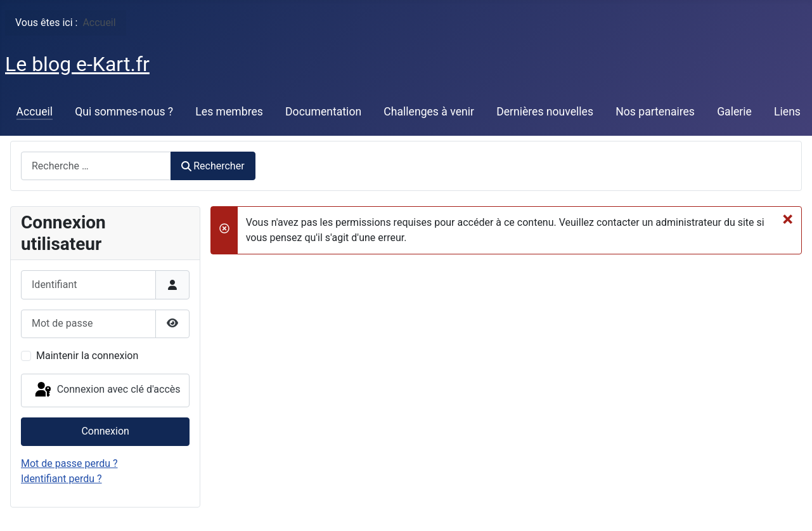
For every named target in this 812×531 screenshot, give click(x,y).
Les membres (229, 112)
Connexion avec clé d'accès (107, 390)
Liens (787, 112)
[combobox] (96, 166)
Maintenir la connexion (87, 356)
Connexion (105, 431)
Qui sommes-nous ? (124, 112)
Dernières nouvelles (545, 112)
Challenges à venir (429, 112)
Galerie (734, 112)
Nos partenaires (655, 112)
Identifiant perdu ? (61, 479)
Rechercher (213, 166)
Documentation (323, 112)
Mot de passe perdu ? (69, 463)
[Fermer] (788, 219)
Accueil (35, 112)
